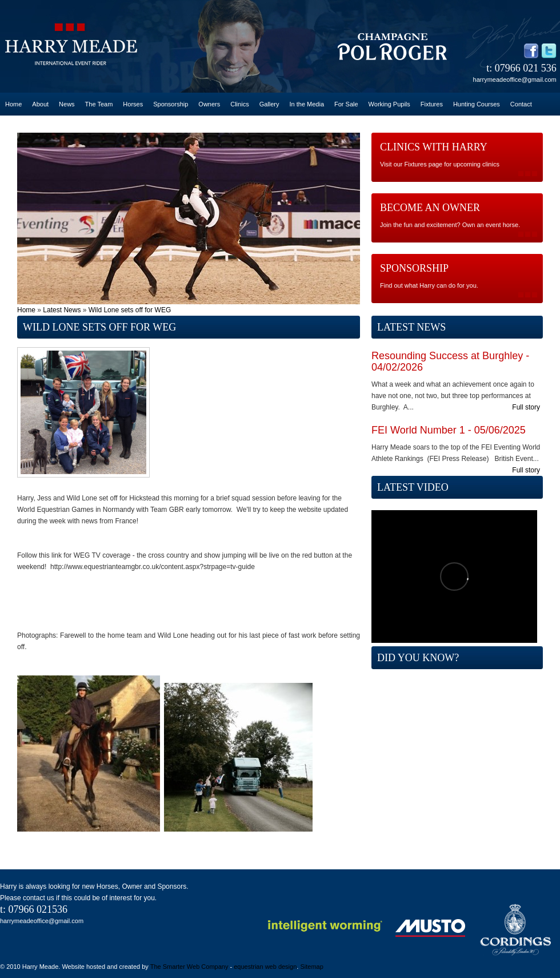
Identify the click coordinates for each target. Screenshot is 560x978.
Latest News (62, 310)
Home (13, 104)
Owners (209, 104)
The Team (99, 104)
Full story (526, 407)
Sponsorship (171, 104)
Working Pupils (389, 104)
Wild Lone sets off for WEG (130, 310)
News (67, 104)
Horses (133, 104)
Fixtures (432, 104)
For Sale (346, 104)
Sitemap (311, 967)
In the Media (307, 104)
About (40, 104)
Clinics (239, 104)
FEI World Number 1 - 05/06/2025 (449, 430)
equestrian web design (265, 967)
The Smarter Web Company (189, 967)
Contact (521, 104)
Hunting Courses (477, 104)
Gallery (269, 104)
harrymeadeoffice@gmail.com (515, 79)
